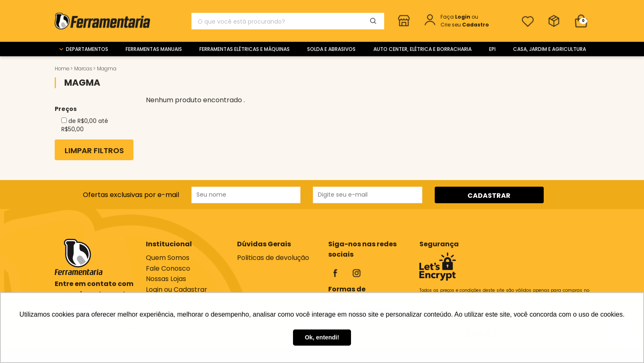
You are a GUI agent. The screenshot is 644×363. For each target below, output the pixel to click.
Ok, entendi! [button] (322, 337)
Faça (456, 17)
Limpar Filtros (94, 150)
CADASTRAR (489, 196)
